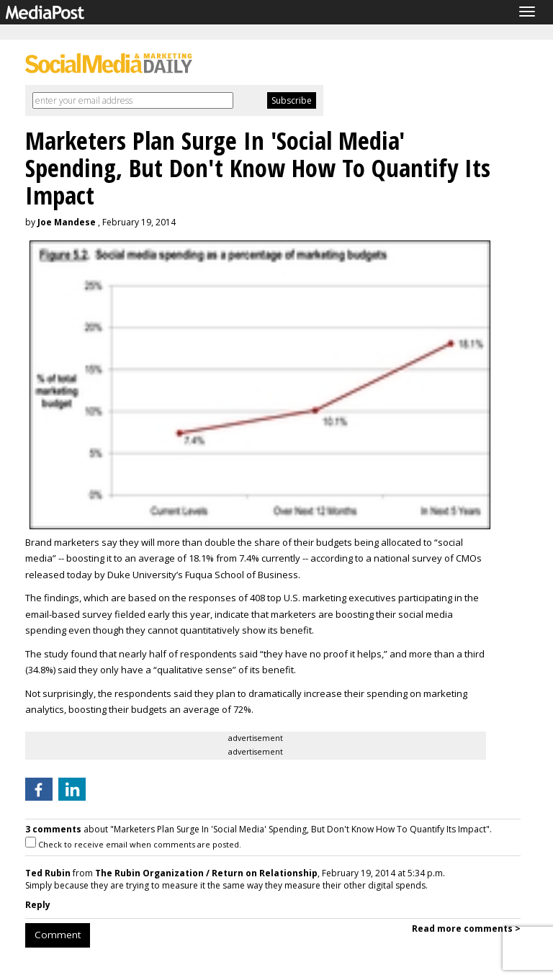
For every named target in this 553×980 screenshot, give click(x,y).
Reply (38, 905)
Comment (58, 935)
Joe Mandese (67, 222)
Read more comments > (466, 929)
